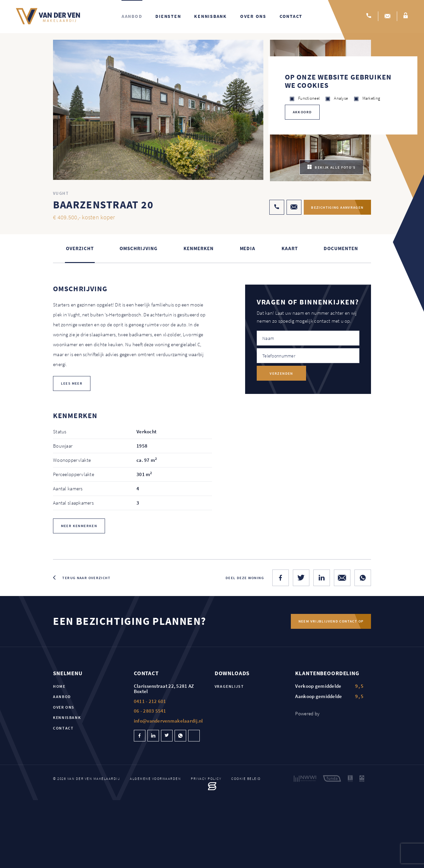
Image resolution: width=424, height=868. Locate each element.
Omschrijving (138, 249)
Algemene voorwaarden (155, 779)
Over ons (253, 17)
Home (59, 687)
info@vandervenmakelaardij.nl (168, 721)
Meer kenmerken (79, 526)
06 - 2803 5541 (150, 711)
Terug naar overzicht (86, 578)
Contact (291, 17)
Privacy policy (206, 779)
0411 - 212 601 (150, 702)
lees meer (72, 384)
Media (248, 249)
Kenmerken (198, 249)
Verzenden (281, 374)
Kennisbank (211, 17)
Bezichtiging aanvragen (336, 208)
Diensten (168, 17)
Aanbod (132, 17)
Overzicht (80, 249)
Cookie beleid (246, 779)
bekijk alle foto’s (331, 168)
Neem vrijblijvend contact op (331, 622)
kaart (290, 249)
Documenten (341, 249)
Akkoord (302, 112)
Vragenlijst (229, 687)
